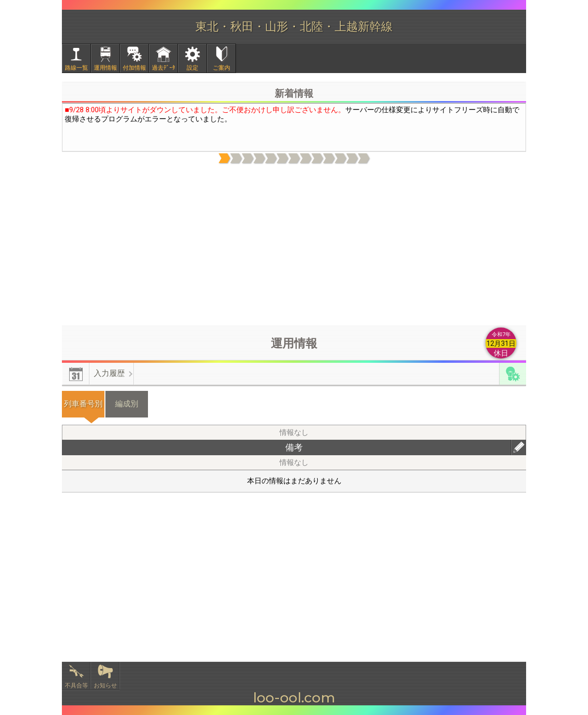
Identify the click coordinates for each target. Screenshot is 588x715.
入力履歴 (109, 373)
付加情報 (134, 68)
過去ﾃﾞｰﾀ (163, 68)
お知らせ (105, 685)
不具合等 (76, 685)
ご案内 (221, 68)
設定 (192, 68)
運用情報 (105, 68)
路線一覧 (76, 68)
